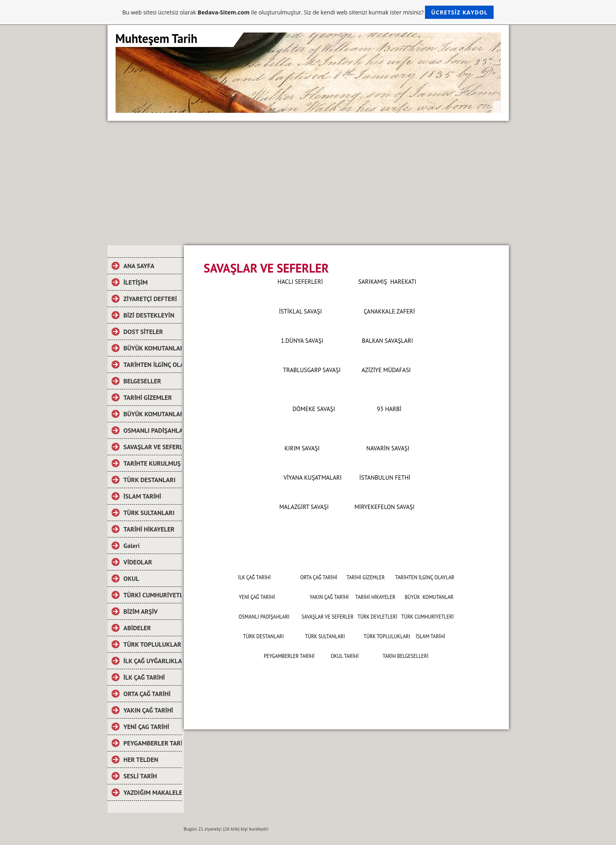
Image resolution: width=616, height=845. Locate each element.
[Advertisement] (308, 181)
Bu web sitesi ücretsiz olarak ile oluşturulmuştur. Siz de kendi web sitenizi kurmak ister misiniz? (308, 12)
